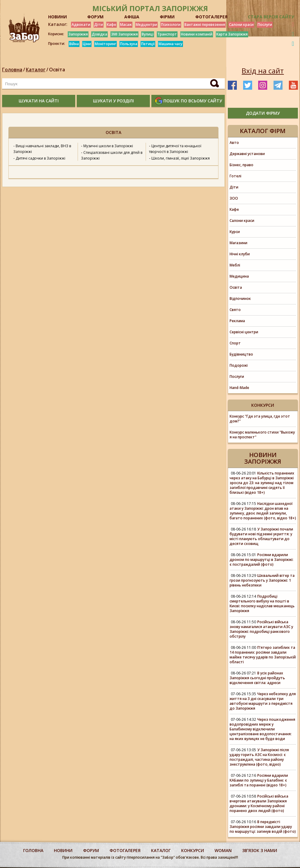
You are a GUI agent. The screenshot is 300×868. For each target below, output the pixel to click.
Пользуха (129, 44)
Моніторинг (105, 44)
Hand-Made (239, 388)
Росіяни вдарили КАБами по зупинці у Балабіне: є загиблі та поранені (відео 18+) (259, 780)
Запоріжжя (78, 34)
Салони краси (241, 25)
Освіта (57, 70)
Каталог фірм (263, 131)
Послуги (265, 25)
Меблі (235, 265)
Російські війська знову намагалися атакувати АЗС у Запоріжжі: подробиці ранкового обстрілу (261, 629)
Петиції (148, 44)
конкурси (193, 850)
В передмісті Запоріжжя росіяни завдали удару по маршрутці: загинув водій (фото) (263, 827)
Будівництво (241, 354)
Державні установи (247, 154)
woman (223, 850)
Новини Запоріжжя (263, 458)
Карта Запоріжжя (232, 34)
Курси (235, 232)
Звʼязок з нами (260, 850)
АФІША (132, 17)
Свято (235, 310)
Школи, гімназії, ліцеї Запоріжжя (181, 158)
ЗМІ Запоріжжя (124, 34)
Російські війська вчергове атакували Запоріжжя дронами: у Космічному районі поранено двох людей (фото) (259, 803)
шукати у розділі (113, 101)
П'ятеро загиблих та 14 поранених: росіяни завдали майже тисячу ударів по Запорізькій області (263, 655)
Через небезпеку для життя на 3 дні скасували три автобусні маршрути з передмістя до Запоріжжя (263, 701)
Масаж (126, 25)
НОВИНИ (57, 17)
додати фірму (263, 113)
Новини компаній (197, 34)
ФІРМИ (167, 17)
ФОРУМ (95, 17)
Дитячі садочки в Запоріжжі (40, 158)
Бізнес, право (241, 165)
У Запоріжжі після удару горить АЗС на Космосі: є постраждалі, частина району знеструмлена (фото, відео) (259, 757)
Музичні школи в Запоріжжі (108, 146)
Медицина (239, 276)
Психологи (171, 25)
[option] (113, 172)
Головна (12, 70)
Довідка (99, 34)
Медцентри (146, 25)
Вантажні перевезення (205, 25)
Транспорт (167, 34)
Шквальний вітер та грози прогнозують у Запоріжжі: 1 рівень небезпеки (262, 580)
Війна (74, 44)
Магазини (238, 243)
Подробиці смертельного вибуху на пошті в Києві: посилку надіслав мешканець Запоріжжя (262, 604)
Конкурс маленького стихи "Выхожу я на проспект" (262, 435)
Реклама (237, 321)
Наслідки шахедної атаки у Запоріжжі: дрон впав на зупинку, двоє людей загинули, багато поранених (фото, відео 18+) (263, 511)
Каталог (36, 70)
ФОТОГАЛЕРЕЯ (211, 17)
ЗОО (234, 198)
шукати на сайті (39, 101)
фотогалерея (125, 850)
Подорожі (239, 365)
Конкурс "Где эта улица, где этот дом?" (260, 419)
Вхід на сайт (263, 71)
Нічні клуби (240, 254)
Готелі (235, 176)
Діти (99, 25)
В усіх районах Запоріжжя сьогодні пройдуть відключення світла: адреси (257, 678)
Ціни (87, 44)
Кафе (111, 25)
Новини (63, 850)
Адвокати (81, 25)
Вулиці (148, 34)
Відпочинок (240, 299)
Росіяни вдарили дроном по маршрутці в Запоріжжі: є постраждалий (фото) (261, 560)
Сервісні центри (244, 332)
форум (91, 850)
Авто (234, 143)
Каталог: (58, 24)
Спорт (235, 343)
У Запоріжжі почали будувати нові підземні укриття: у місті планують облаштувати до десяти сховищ (261, 536)
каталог (161, 850)
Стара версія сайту (271, 17)
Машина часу (170, 44)
